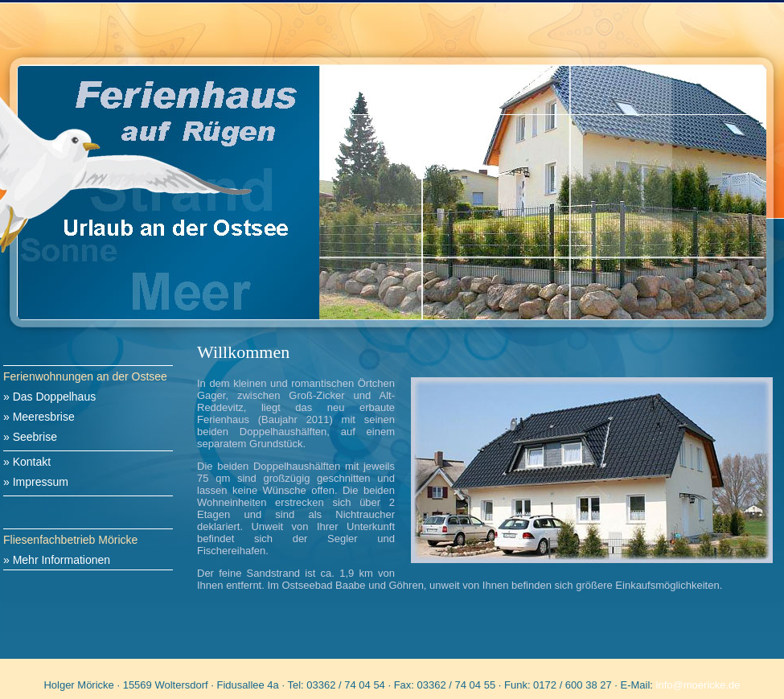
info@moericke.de (698, 685)
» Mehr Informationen (57, 560)
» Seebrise (30, 437)
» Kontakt (27, 462)
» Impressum (36, 482)
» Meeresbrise (39, 417)
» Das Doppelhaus (49, 397)
